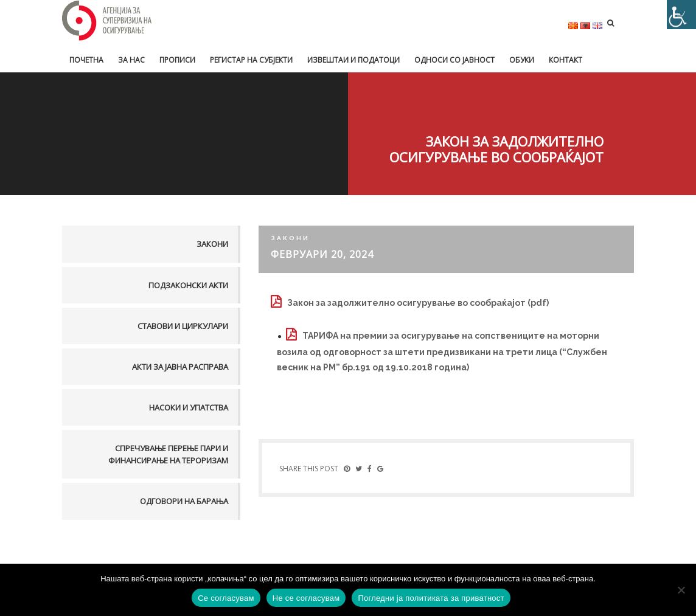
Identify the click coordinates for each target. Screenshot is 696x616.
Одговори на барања (184, 501)
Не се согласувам (306, 598)
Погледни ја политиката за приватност (431, 598)
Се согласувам (226, 598)
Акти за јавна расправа (180, 367)
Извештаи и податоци (353, 60)
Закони (212, 244)
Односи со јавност (454, 60)
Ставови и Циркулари (183, 326)
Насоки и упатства (189, 407)
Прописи (177, 60)
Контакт (565, 60)
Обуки (522, 60)
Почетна (86, 60)
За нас (131, 60)
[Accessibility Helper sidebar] (681, 15)
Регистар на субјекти (251, 60)
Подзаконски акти (188, 285)
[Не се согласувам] (681, 590)
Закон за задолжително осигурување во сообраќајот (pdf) (418, 303)
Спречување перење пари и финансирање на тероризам (168, 454)
